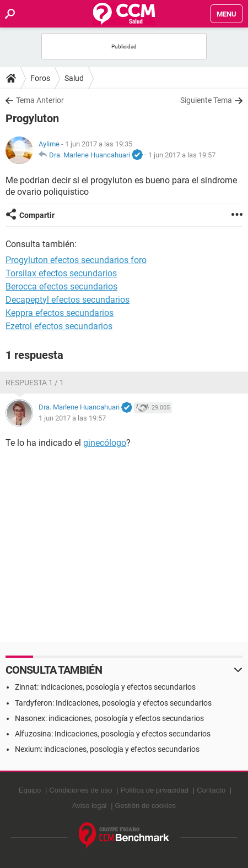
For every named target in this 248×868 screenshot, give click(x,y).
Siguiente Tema (206, 100)
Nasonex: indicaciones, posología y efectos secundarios (109, 718)
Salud (74, 78)
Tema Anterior (40, 100)
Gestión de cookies (146, 806)
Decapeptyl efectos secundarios (68, 300)
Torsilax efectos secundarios (61, 273)
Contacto (211, 790)
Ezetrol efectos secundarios (59, 326)
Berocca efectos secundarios (61, 286)
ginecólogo (105, 443)
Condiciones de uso (80, 790)
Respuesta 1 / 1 (35, 383)
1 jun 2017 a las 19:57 (182, 155)
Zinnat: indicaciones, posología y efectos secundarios (105, 687)
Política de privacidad (155, 790)
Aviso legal (90, 806)
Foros (40, 78)
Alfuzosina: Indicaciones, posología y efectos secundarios (113, 734)
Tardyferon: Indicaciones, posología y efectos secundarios (113, 703)
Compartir (37, 215)
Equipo (30, 790)
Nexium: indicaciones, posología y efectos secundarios (107, 749)
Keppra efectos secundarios (60, 313)
